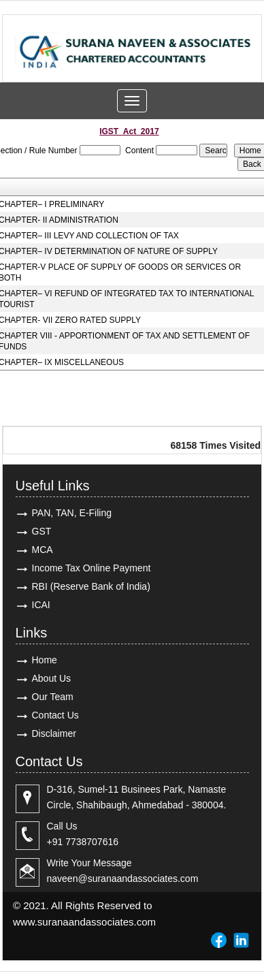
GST (42, 531)
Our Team (53, 697)
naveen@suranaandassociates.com (123, 879)
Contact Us (55, 715)
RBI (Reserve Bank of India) (91, 586)
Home (45, 660)
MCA (43, 550)
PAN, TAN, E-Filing (72, 513)
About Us (52, 678)
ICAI (41, 605)
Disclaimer (54, 733)
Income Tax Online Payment (92, 568)
